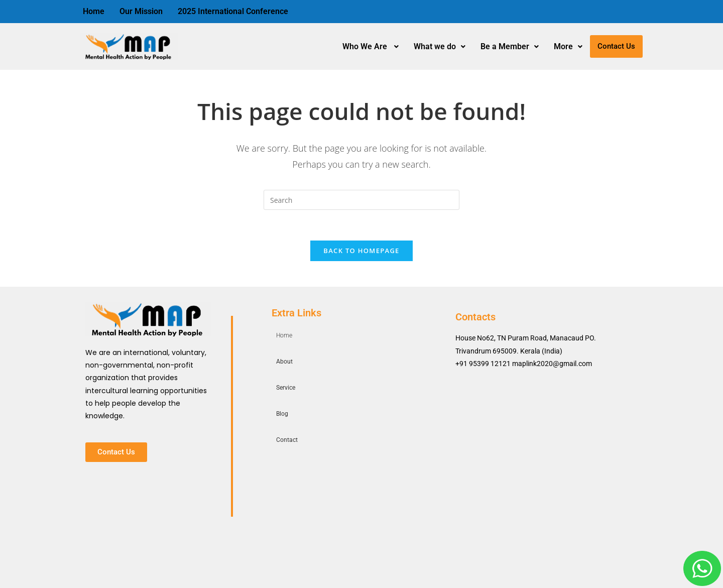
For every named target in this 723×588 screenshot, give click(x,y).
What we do (440, 46)
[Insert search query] (361, 200)
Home (94, 11)
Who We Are (371, 46)
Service (286, 388)
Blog (282, 414)
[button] (371, 47)
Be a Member (510, 46)
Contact (287, 440)
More (568, 46)
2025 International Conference (233, 11)
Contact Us (616, 46)
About (284, 362)
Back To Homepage (361, 251)
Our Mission (141, 11)
